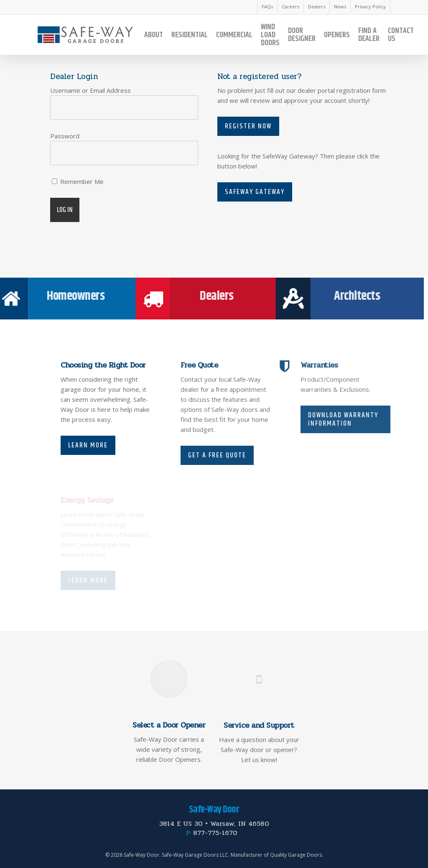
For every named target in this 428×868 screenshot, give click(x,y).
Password (65, 136)
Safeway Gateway (255, 192)
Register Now (248, 126)
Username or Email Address (90, 90)
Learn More (88, 445)
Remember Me (78, 181)
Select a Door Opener (169, 744)
